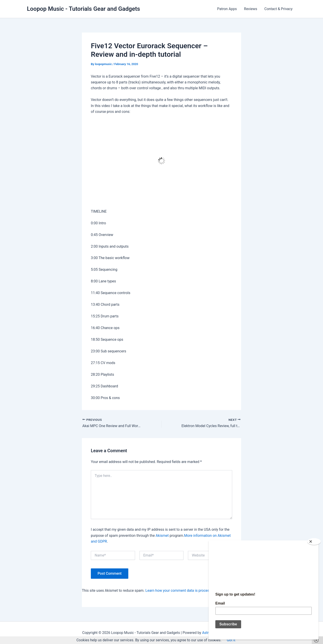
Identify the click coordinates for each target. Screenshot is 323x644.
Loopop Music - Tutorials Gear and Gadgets (83, 9)
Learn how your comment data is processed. (181, 591)
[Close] (316, 541)
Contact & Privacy (279, 9)
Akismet (162, 536)
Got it (231, 640)
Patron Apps (227, 9)
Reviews (251, 9)
